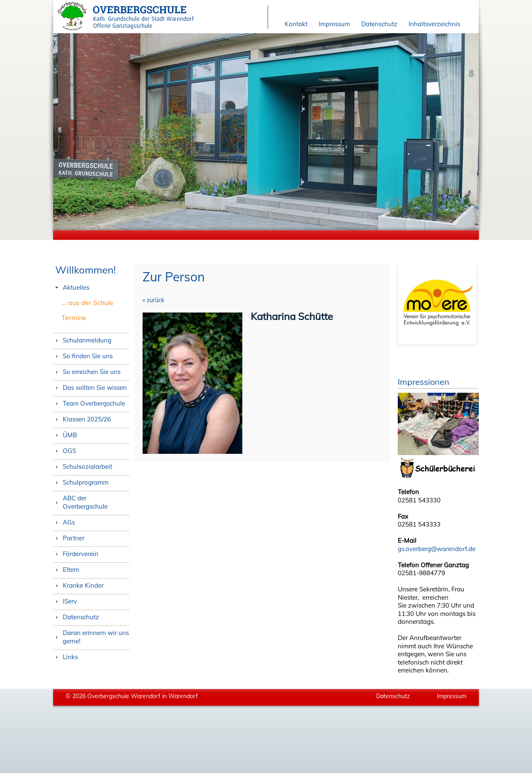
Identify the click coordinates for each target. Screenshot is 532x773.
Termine (74, 318)
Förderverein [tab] (76, 554)
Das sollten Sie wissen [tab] (90, 388)
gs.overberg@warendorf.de (437, 549)
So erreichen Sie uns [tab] (87, 372)
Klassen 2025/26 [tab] (82, 419)
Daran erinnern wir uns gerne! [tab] (91, 637)
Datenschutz (379, 24)
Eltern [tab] (66, 570)
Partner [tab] (69, 538)
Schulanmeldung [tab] (82, 340)
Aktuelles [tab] (71, 287)
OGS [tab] (65, 451)
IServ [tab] (65, 601)
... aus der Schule (87, 303)
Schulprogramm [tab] (81, 482)
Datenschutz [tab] (76, 617)
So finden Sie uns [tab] (83, 356)
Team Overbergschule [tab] (89, 403)
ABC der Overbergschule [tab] (80, 502)
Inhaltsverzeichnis (434, 24)
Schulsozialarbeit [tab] (83, 467)
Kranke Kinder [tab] (78, 585)
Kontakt (296, 24)
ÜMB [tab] (65, 435)
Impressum (334, 24)
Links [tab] (65, 657)
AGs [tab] (64, 522)
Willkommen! (86, 270)
